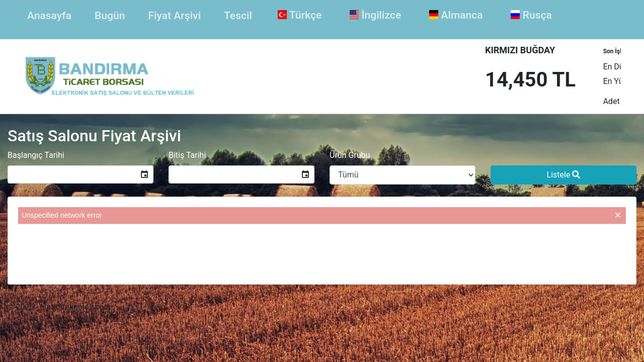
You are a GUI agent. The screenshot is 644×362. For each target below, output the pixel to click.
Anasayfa (51, 15)
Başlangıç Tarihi (36, 155)
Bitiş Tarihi (187, 155)
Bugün (110, 16)
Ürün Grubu (350, 155)
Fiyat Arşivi (174, 16)
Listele (564, 175)
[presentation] (322, 249)
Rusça (531, 15)
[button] (144, 174)
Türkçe (300, 15)
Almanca (456, 15)
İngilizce (375, 15)
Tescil (238, 16)
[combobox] (72, 174)
